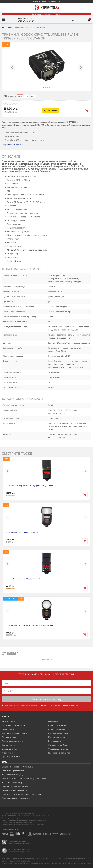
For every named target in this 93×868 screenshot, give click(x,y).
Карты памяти (55, 741)
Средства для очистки (58, 749)
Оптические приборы (58, 745)
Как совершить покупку (12, 775)
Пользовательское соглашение (16, 798)
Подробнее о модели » (12, 144)
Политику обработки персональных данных (58, 705)
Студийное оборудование (13, 725)
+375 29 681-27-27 (26, 18)
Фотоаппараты (8, 721)
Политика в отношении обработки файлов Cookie (24, 779)
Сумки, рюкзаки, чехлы (12, 741)
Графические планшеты (59, 753)
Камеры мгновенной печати (15, 733)
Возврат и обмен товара (13, 782)
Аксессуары (7, 753)
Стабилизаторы (9, 737)
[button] (12, 66)
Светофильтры (8, 745)
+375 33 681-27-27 (26, 21)
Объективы (53, 721)
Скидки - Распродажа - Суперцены (18, 767)
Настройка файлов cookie (10, 829)
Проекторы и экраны (11, 757)
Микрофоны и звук (57, 737)
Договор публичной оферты (14, 790)
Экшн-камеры (8, 729)
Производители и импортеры (15, 786)
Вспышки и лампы (56, 729)
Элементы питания (10, 749)
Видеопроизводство (57, 725)
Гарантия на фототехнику (13, 771)
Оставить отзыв (46, 659)
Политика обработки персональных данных (21, 794)
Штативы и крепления (58, 733)
